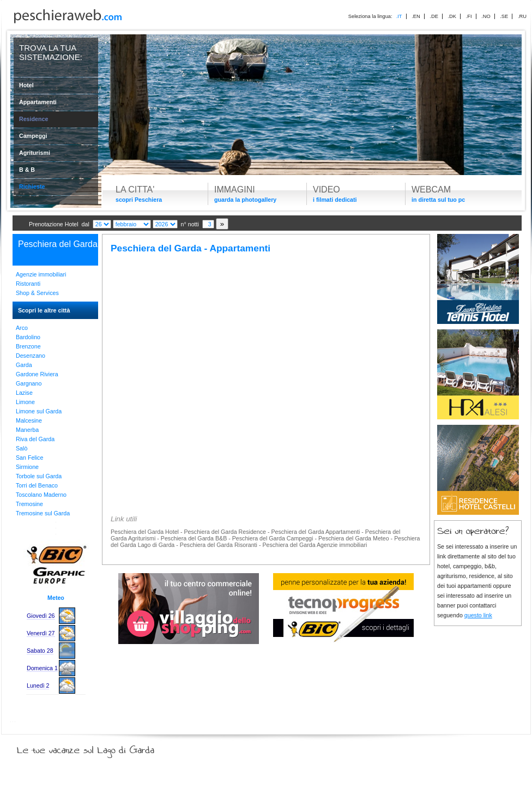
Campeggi (33, 136)
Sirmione (27, 467)
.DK (452, 16)
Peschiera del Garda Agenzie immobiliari (315, 545)
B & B (27, 170)
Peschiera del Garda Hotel (145, 532)
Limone (25, 402)
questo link (478, 615)
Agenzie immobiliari (41, 274)
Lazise (24, 393)
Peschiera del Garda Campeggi (273, 538)
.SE (504, 16)
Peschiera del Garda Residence (225, 532)
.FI (469, 16)
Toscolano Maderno (41, 495)
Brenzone (28, 346)
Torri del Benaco (37, 485)
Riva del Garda (35, 439)
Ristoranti (28, 284)
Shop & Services (37, 293)
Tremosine (29, 504)
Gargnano (29, 383)
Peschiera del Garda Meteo (354, 538)
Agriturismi (35, 153)
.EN (416, 16)
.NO (486, 16)
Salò (22, 448)
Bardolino (28, 337)
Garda (24, 365)
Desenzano (31, 356)
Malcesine (29, 420)
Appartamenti (38, 102)
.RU (522, 16)
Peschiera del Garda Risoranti (219, 545)
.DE (434, 16)
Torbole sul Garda (39, 476)
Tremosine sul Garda (43, 513)
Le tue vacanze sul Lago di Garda (99, 748)
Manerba (27, 430)
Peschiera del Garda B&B (194, 538)
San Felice (29, 458)
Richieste (32, 187)
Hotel (26, 85)
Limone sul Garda (39, 411)
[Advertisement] (266, 345)
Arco (22, 328)
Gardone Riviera (37, 374)
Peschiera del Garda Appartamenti (315, 532)
